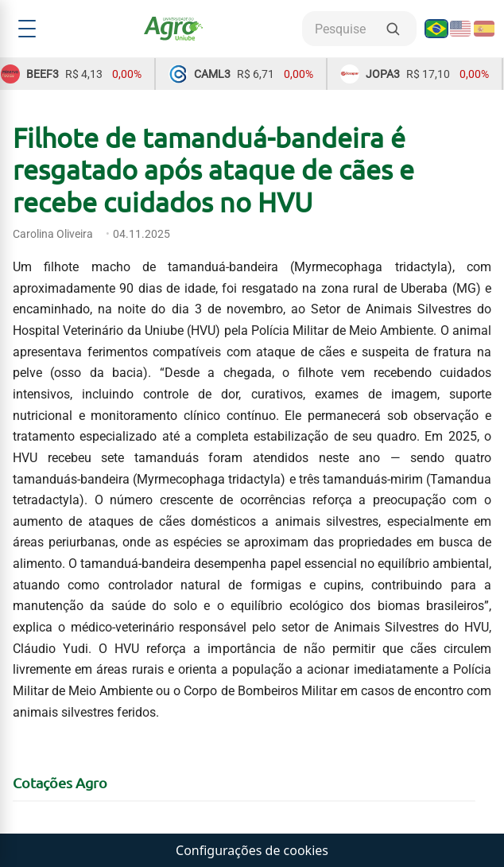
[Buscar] (393, 29)
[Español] (484, 29)
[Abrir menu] (27, 29)
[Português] (436, 29)
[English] (460, 29)
